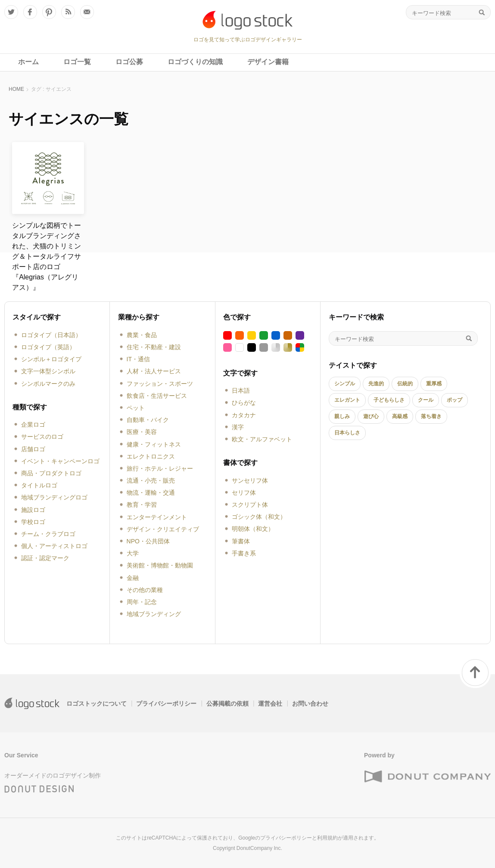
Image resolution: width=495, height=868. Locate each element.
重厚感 (434, 384)
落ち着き (431, 416)
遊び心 (371, 416)
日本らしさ (347, 433)
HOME (16, 89)
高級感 (400, 416)
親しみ (342, 416)
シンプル (345, 384)
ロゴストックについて (97, 704)
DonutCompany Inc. (259, 848)
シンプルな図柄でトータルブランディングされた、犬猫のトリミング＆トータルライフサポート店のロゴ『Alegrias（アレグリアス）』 (47, 256)
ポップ (455, 400)
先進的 (376, 384)
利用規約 (327, 838)
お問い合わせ (310, 704)
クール (426, 400)
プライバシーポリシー (166, 704)
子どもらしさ (389, 400)
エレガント (347, 400)
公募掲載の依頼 (227, 704)
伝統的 (405, 384)
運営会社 (270, 704)
